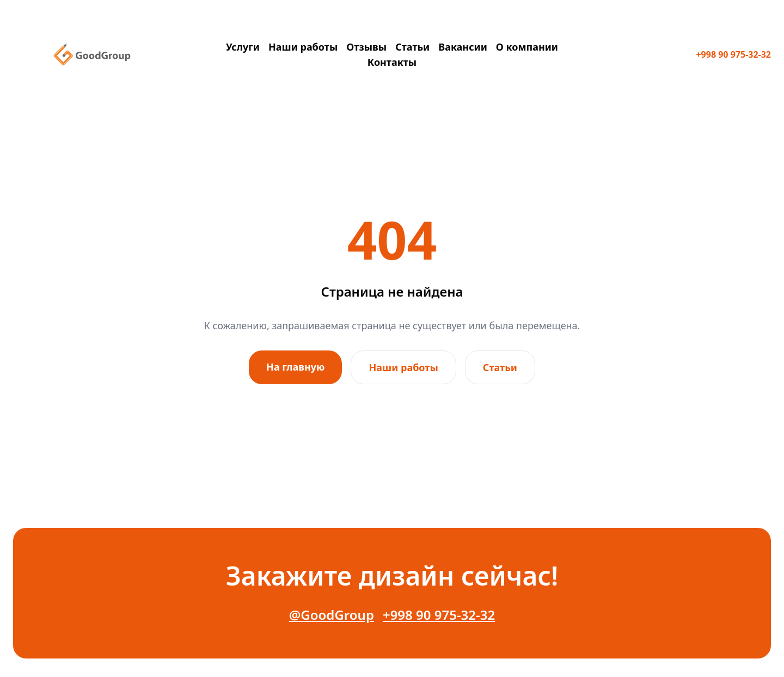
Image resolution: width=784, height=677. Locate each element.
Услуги (243, 47)
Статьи (412, 47)
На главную (295, 367)
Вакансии (463, 47)
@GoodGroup (332, 615)
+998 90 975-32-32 (733, 54)
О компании (527, 47)
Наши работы (303, 47)
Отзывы (366, 47)
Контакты (392, 62)
